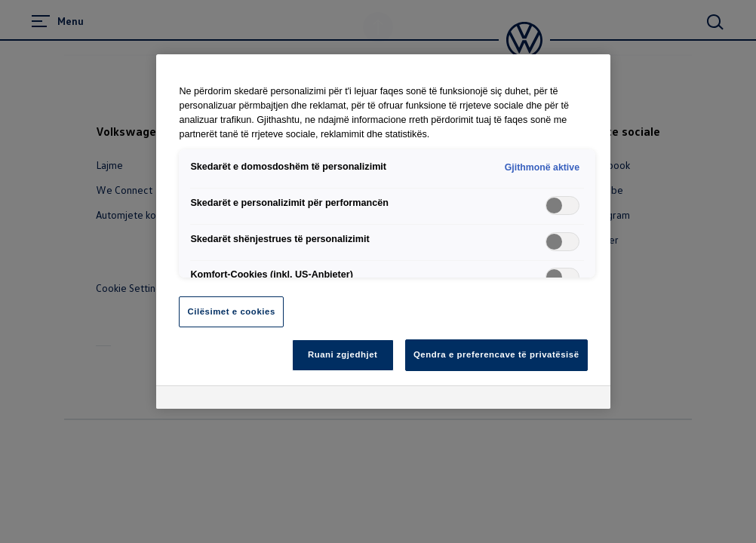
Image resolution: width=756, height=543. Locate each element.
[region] (383, 232)
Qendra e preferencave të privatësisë (496, 354)
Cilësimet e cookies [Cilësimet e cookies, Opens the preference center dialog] (231, 311)
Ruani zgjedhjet (343, 354)
